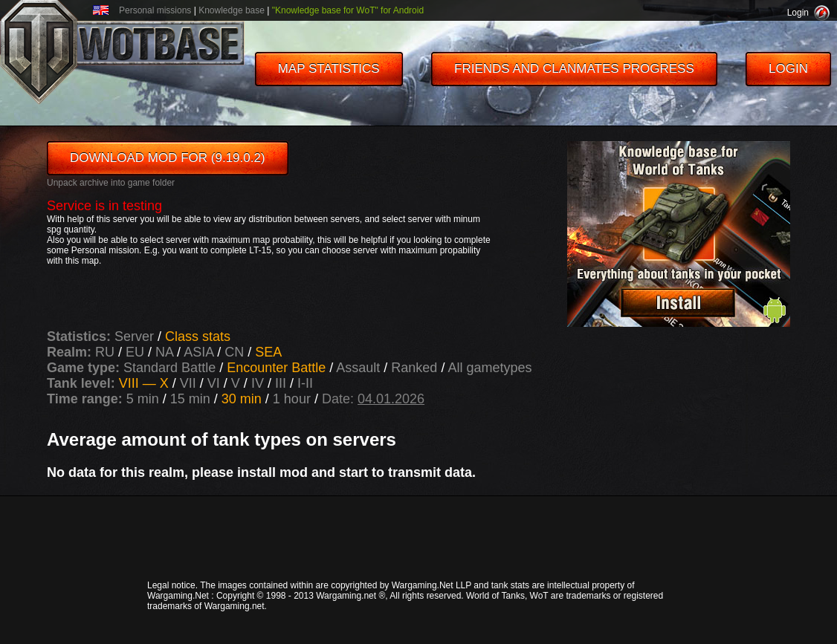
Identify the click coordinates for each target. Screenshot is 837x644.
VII (190, 383)
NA (164, 352)
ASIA (198, 352)
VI (216, 383)
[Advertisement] (418, 537)
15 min (190, 399)
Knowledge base (232, 10)
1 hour (292, 399)
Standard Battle (171, 368)
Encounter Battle (278, 368)
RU (105, 352)
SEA (268, 352)
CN (234, 352)
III (282, 383)
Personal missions (155, 10)
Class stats (198, 336)
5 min (143, 399)
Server (136, 336)
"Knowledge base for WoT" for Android (348, 10)
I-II (305, 383)
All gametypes (489, 368)
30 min (242, 399)
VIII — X (146, 383)
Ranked (416, 368)
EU (135, 352)
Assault (360, 368)
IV (259, 383)
